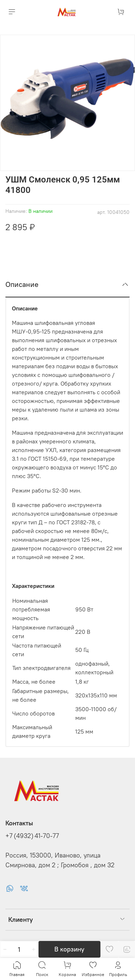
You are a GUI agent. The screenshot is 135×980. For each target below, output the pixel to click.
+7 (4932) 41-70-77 (32, 835)
